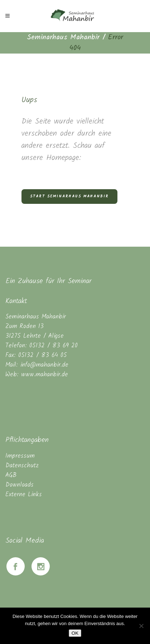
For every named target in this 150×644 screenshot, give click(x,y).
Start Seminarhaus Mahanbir (69, 196)
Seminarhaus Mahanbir (63, 37)
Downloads (20, 485)
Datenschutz (22, 466)
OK (75, 633)
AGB (11, 475)
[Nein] (141, 626)
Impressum (20, 456)
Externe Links (24, 495)
